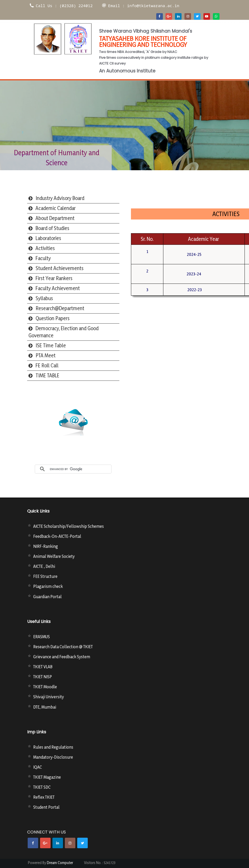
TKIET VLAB (43, 667)
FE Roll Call (47, 365)
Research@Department (60, 308)
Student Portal (46, 807)
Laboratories (48, 238)
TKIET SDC (42, 787)
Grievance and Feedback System (62, 657)
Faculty (43, 258)
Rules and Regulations (53, 747)
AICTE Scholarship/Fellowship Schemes (69, 526)
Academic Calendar (56, 208)
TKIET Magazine (47, 777)
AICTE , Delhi (44, 566)
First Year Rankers (54, 278)
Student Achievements (60, 268)
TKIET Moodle (45, 687)
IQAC (38, 767)
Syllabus (44, 298)
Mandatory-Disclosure (53, 757)
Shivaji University (48, 697)
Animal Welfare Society (54, 556)
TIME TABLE (47, 376)
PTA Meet (46, 355)
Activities (45, 248)
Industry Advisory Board (60, 198)
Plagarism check (48, 586)
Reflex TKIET (44, 797)
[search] (79, 469)
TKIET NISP (43, 677)
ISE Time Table (51, 345)
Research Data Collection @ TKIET (63, 647)
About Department (55, 218)
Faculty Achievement (58, 288)
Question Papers (53, 318)
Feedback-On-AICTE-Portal (57, 536)
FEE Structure (45, 576)
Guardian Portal (47, 597)
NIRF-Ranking (46, 546)
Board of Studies (52, 228)
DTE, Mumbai (45, 707)
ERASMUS (41, 637)
